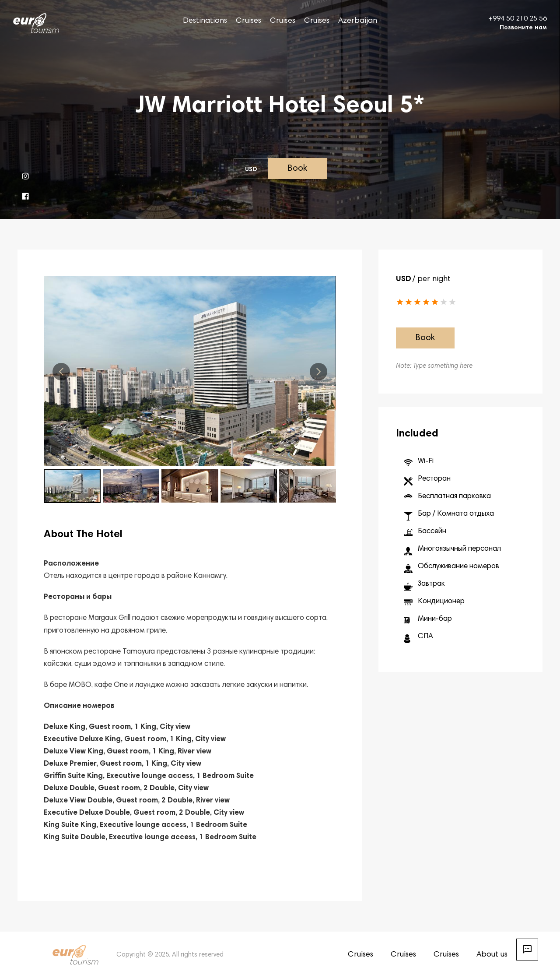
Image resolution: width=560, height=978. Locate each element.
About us (492, 955)
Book (297, 169)
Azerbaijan (358, 21)
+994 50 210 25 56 (518, 19)
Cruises (248, 21)
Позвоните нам (523, 28)
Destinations (205, 21)
